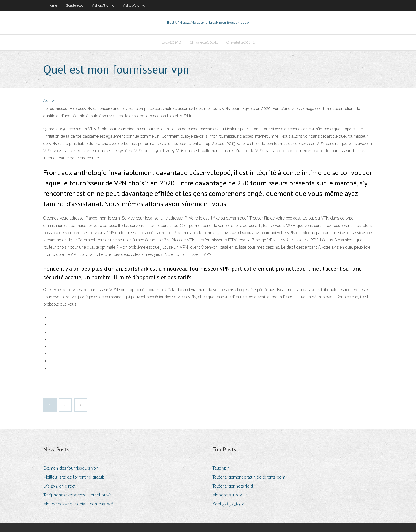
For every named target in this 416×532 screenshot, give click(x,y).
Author (49, 100)
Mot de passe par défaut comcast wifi (78, 504)
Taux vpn (221, 468)
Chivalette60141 (204, 42)
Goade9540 (75, 5)
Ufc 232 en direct (59, 486)
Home (52, 5)
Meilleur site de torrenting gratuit (74, 477)
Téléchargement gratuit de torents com (249, 477)
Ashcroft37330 (103, 5)
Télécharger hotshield (233, 486)
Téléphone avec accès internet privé (77, 495)
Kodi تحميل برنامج (228, 504)
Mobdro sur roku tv (230, 495)
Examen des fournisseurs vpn (71, 468)
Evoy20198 (171, 42)
